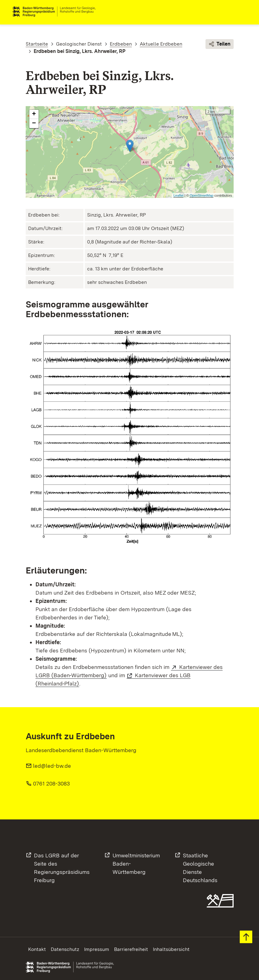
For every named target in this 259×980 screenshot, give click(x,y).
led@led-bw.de (52, 766)
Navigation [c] (242, 12)
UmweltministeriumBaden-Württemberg (136, 864)
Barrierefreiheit (131, 949)
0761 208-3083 (51, 783)
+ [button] (34, 114)
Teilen (220, 44)
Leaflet (178, 195)
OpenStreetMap (202, 195)
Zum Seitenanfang (246, 937)
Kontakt (37, 949)
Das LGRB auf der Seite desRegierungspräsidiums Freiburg (62, 868)
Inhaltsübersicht (171, 949)
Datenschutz (65, 949)
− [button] (34, 124)
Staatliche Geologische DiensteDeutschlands (200, 868)
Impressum (97, 949)
